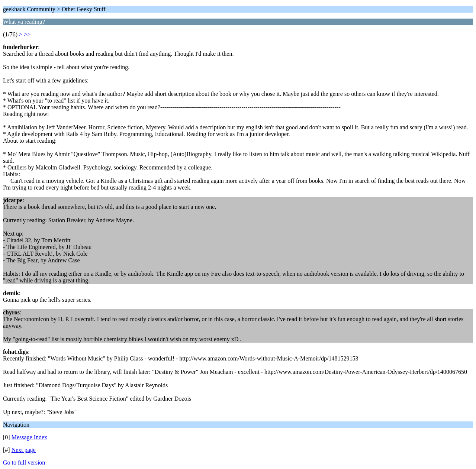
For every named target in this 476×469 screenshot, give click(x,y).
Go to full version (24, 462)
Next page (24, 450)
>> (27, 34)
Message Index (29, 437)
